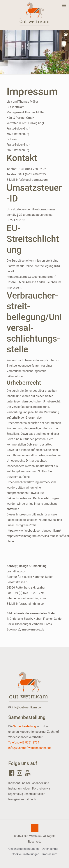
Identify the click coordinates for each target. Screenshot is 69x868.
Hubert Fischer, (43, 619)
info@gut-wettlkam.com (28, 707)
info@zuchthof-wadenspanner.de (30, 748)
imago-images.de (33, 629)
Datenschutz (50, 849)
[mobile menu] (64, 6)
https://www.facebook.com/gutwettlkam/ (34, 531)
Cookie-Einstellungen (25, 854)
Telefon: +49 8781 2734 (24, 742)
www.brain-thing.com (32, 598)
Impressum (50, 854)
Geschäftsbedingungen (24, 849)
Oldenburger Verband (29, 624)
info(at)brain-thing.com (31, 604)
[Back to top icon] (35, 828)
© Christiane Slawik (19, 619)
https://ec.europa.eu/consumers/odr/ (31, 277)
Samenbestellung (25, 726)
